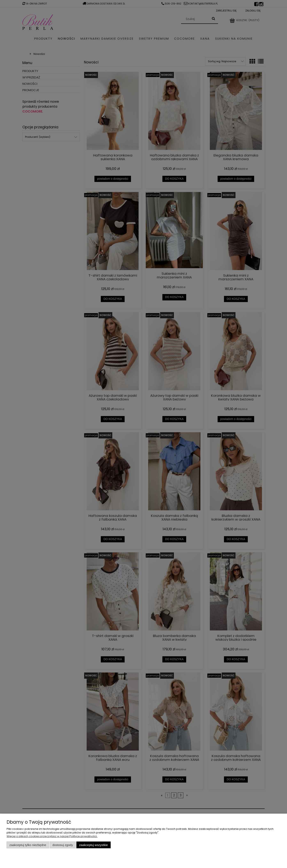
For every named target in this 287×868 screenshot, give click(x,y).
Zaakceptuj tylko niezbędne (28, 845)
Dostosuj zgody (63, 845)
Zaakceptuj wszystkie (94, 845)
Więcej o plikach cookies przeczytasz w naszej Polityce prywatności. (52, 836)
